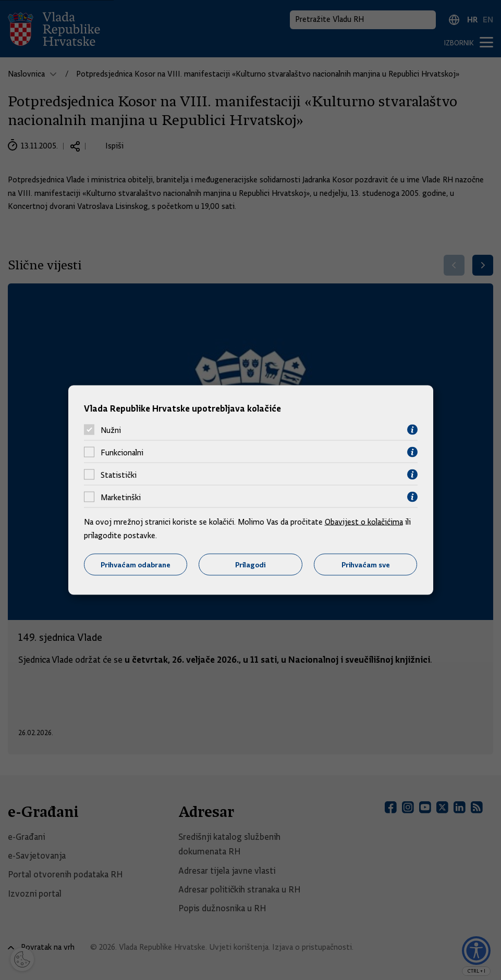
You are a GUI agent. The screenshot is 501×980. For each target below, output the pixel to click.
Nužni (111, 430)
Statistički (119, 475)
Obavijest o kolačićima (364, 522)
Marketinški (121, 497)
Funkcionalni (122, 452)
